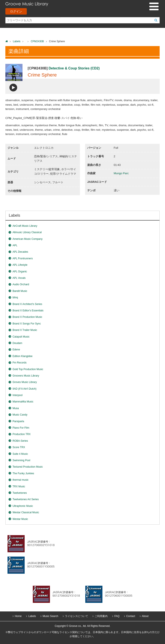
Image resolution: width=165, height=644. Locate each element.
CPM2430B (37, 41)
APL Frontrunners (22, 258)
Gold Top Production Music (28, 369)
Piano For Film (21, 428)
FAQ (117, 616)
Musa (16, 408)
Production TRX (22, 434)
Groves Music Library (25, 382)
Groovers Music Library (26, 376)
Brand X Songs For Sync (27, 324)
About (145, 616)
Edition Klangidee (22, 356)
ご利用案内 (101, 616)
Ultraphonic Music (23, 506)
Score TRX (19, 447)
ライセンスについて (76, 616)
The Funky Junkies (23, 473)
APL (15, 245)
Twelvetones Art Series (25, 499)
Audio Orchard (21, 284)
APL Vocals (19, 278)
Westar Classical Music (26, 512)
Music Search (50, 616)
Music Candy (20, 415)
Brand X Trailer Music (25, 330)
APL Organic (20, 272)
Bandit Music (20, 291)
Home (18, 616)
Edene (16, 350)
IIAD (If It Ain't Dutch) (24, 389)
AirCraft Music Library (25, 226)
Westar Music (20, 519)
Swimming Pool (21, 460)
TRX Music (19, 486)
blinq (15, 297)
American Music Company (27, 239)
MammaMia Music (23, 402)
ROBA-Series (20, 441)
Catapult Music (21, 337)
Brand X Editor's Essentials (28, 311)
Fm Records (19, 363)
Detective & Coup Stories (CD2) (74, 68)
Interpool (17, 395)
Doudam (17, 343)
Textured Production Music (28, 467)
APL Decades (20, 252)
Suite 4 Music (20, 454)
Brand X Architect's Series (27, 304)
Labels (17, 41)
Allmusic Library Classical (27, 232)
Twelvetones (20, 493)
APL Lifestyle (20, 265)
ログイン (16, 11)
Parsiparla (18, 421)
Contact (131, 616)
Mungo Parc (121, 173)
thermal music (20, 480)
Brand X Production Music (27, 317)
